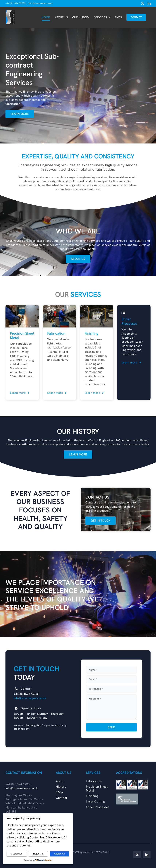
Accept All (59, 854)
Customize (17, 854)
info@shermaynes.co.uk (41, 3)
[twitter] (137, 854)
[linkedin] (147, 854)
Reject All (38, 854)
